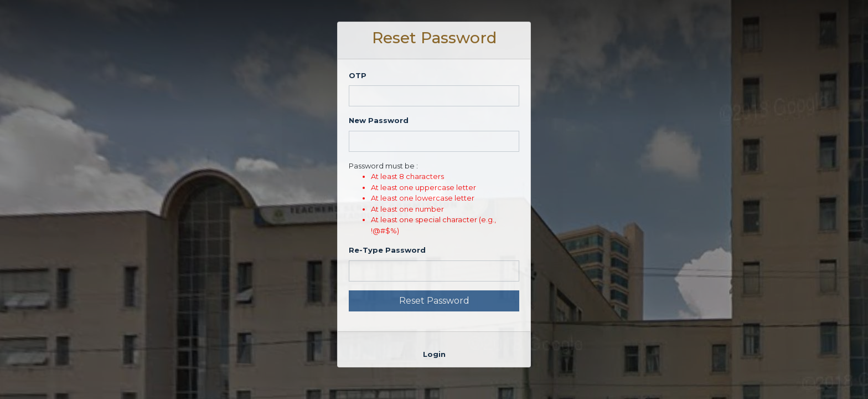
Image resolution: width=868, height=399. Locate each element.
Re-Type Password (387, 250)
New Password (379, 120)
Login (434, 354)
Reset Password (434, 301)
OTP (358, 75)
